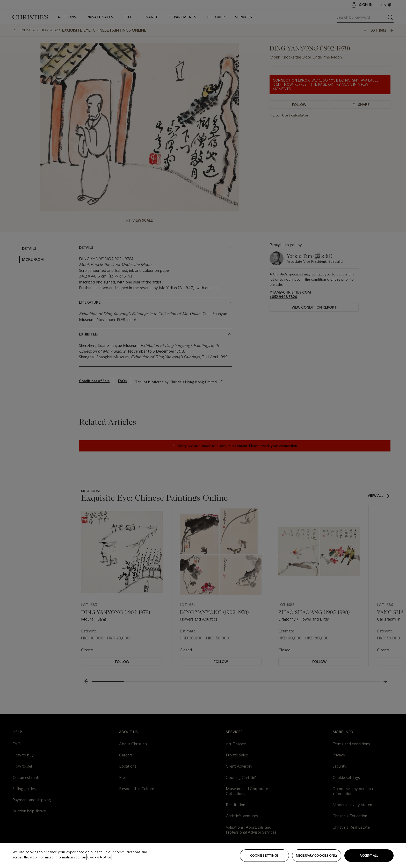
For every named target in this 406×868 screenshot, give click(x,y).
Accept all (369, 855)
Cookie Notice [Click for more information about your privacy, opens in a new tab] (99, 857)
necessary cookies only (317, 855)
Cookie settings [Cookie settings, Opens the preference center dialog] (264, 855)
